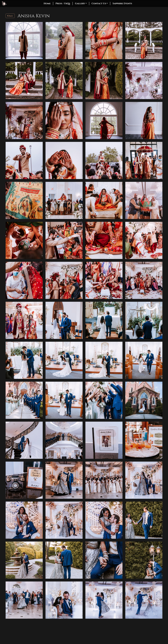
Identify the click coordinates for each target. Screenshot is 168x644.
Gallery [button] (80, 4)
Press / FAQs (63, 4)
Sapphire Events (122, 4)
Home (47, 4)
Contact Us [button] (99, 4)
